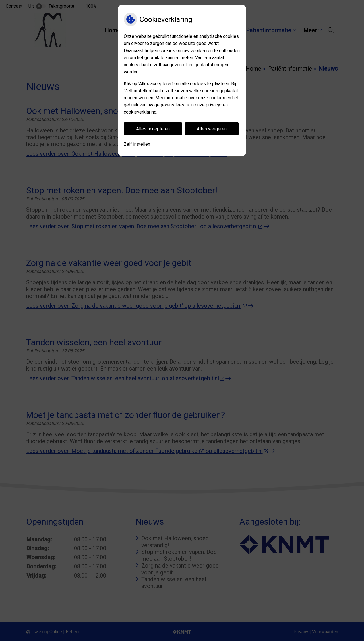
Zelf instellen (137, 144)
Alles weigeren (212, 129)
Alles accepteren (153, 129)
